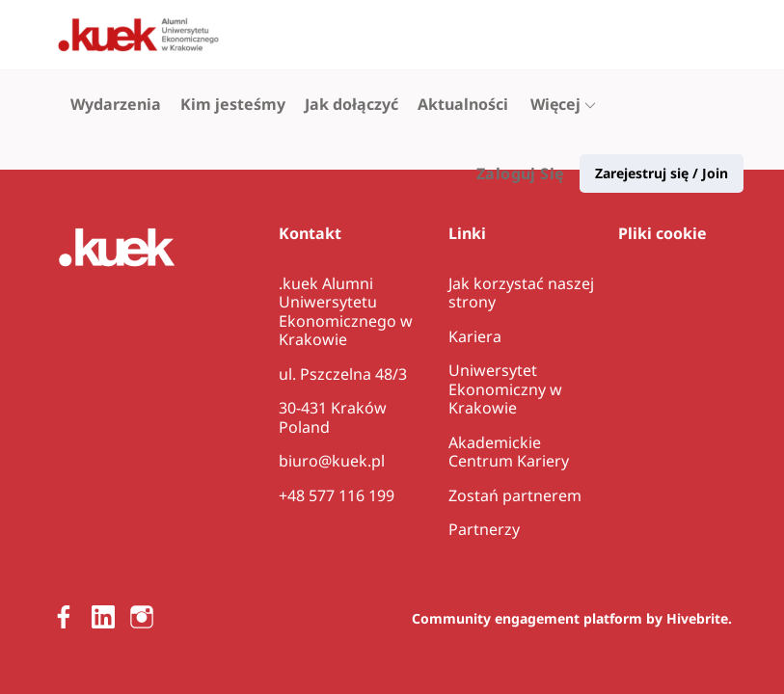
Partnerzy (484, 529)
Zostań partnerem (515, 495)
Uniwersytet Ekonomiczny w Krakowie (505, 389)
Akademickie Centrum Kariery (509, 452)
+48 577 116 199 (337, 495)
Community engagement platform (527, 618)
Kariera (475, 336)
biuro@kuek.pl (332, 461)
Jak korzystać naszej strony (521, 293)
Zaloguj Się (520, 35)
